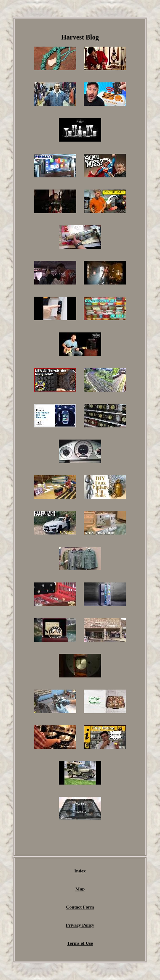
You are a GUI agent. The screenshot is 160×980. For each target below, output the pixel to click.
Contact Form (80, 907)
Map (80, 889)
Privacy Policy (80, 925)
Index (80, 871)
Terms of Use (80, 943)
